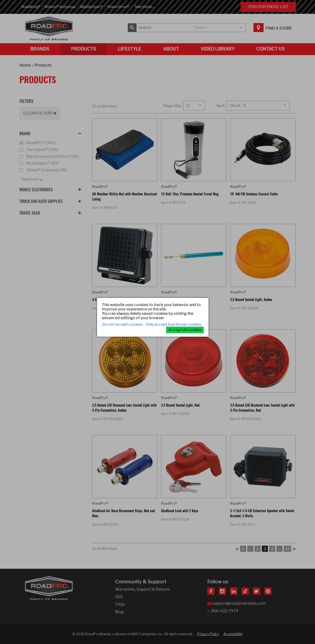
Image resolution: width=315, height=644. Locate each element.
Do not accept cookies (123, 324)
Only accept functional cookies (174, 324)
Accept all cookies (185, 330)
